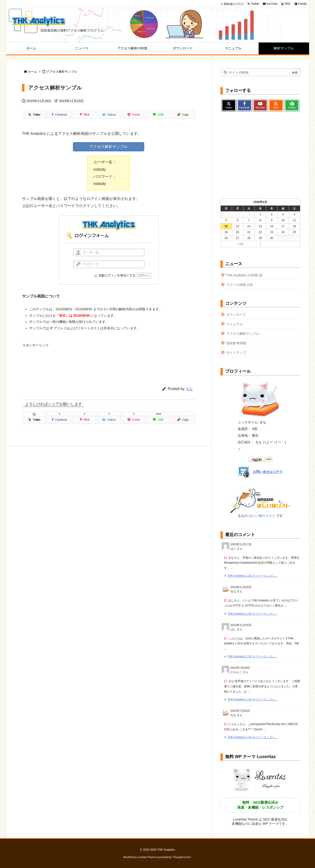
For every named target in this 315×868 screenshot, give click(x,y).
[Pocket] (134, 115)
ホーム (32, 72)
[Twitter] (34, 115)
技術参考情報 (236, 343)
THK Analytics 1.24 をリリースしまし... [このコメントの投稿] (253, 576)
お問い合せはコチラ (268, 472)
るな (189, 389)
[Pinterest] (85, 115)
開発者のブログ (234, 4)
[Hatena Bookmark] (109, 115)
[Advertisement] (109, 360)
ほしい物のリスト (262, 516)
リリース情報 (240, 285)
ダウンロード (236, 315)
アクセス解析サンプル (62, 72)
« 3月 (240, 244)
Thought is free (182, 857)
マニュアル (234, 324)
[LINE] (158, 115)
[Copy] (183, 115)
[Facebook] (59, 115)
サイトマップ (236, 353)
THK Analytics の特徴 (244, 275)
